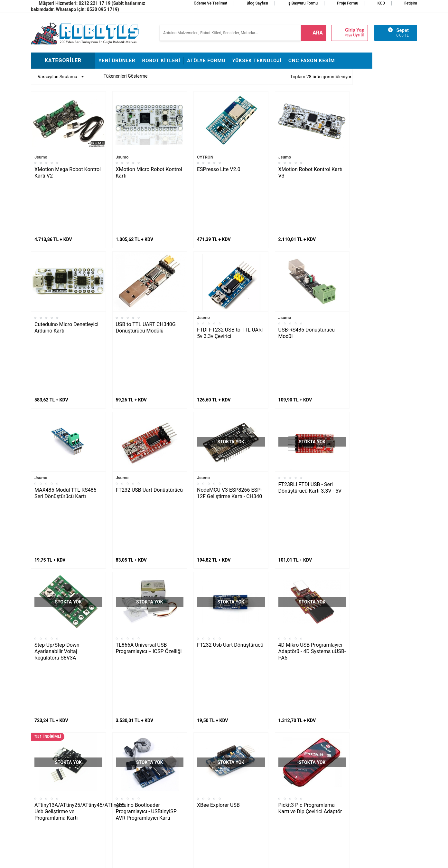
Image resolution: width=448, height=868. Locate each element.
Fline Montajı (111, 751)
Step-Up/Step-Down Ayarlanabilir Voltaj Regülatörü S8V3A (57, 487)
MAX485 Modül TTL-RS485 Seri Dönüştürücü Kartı (65, 384)
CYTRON (205, 157)
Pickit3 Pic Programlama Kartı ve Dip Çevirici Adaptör (310, 589)
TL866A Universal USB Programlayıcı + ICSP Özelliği (149, 484)
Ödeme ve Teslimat (210, 3)
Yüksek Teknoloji (257, 61)
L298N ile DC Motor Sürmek (61, 751)
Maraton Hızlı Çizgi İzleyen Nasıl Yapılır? (60, 785)
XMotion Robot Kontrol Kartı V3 (311, 173)
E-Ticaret (205, 860)
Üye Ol (359, 35)
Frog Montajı (111, 761)
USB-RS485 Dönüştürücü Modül (307, 278)
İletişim (411, 3)
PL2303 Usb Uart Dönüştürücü (135, 694)
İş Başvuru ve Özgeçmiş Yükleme (186, 775)
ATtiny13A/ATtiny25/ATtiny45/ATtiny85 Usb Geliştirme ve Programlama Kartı (70, 592)
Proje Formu (348, 3)
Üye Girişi (236, 790)
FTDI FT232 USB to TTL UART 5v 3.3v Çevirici (231, 278)
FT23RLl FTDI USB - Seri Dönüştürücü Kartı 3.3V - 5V (310, 378)
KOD (381, 3)
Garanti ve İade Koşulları (251, 799)
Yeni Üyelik (238, 770)
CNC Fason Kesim (312, 61)
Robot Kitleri (161, 61)
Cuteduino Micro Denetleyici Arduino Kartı (66, 273)
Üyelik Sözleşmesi (245, 780)
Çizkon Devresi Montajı (121, 790)
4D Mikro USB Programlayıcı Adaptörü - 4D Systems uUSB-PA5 (312, 487)
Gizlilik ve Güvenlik (245, 809)
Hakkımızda (174, 761)
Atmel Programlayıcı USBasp (67, 691)
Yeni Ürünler (117, 61)
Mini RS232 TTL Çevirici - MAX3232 (307, 694)
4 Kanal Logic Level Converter (231, 691)
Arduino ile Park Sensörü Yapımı (58, 804)
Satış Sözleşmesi (180, 790)
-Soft (192, 860)
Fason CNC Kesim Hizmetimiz (181, 814)
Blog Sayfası (257, 3)
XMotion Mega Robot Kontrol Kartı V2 (68, 173)
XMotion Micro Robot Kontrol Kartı (149, 173)
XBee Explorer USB (218, 586)
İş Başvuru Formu (303, 3)
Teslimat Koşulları (245, 761)
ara (318, 33)
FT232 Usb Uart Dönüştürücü (230, 481)
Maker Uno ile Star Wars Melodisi (58, 766)
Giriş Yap (355, 30)
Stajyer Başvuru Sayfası (186, 751)
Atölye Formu (206, 61)
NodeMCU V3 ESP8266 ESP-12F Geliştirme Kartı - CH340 (229, 384)
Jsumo (41, 157)
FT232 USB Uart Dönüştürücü (149, 380)
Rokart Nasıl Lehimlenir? (122, 780)
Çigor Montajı (112, 770)
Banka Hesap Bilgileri (183, 799)
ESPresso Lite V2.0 (219, 169)
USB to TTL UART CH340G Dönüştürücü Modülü (146, 273)
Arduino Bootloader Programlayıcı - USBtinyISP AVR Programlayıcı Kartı (146, 592)
